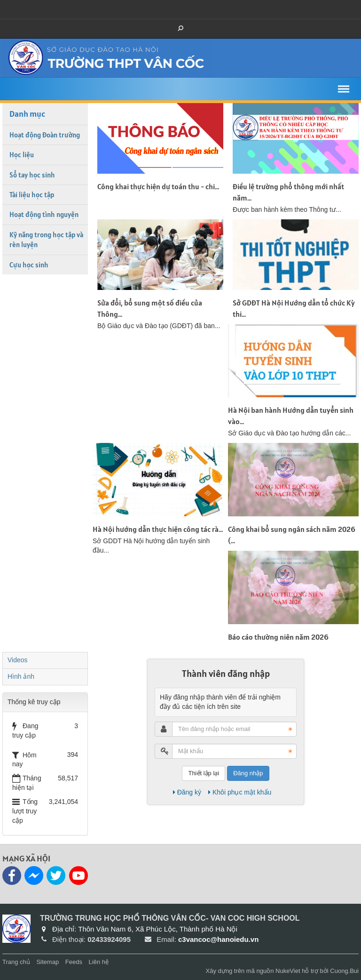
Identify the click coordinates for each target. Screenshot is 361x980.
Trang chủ (16, 962)
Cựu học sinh (29, 265)
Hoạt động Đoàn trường (45, 135)
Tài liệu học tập (32, 195)
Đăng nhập (248, 773)
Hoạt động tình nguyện (44, 214)
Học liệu (22, 155)
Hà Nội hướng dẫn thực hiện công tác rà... (158, 529)
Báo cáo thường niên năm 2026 (278, 637)
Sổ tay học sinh (32, 175)
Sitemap (47, 962)
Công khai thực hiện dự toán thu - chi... (158, 186)
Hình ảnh (21, 676)
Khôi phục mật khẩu (240, 792)
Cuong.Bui (344, 971)
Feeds (74, 962)
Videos (18, 660)
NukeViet (288, 971)
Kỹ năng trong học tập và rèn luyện (46, 240)
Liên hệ (99, 962)
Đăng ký (187, 792)
